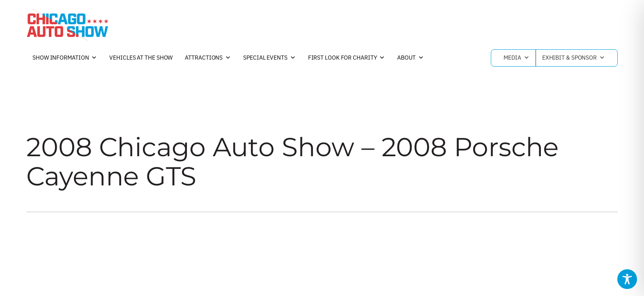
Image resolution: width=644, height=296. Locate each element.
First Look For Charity (347, 58)
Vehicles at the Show (141, 58)
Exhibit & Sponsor (574, 58)
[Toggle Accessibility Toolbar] (627, 279)
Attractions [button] (208, 58)
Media (516, 58)
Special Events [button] (269, 58)
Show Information (65, 58)
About (410, 58)
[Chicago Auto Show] (67, 25)
